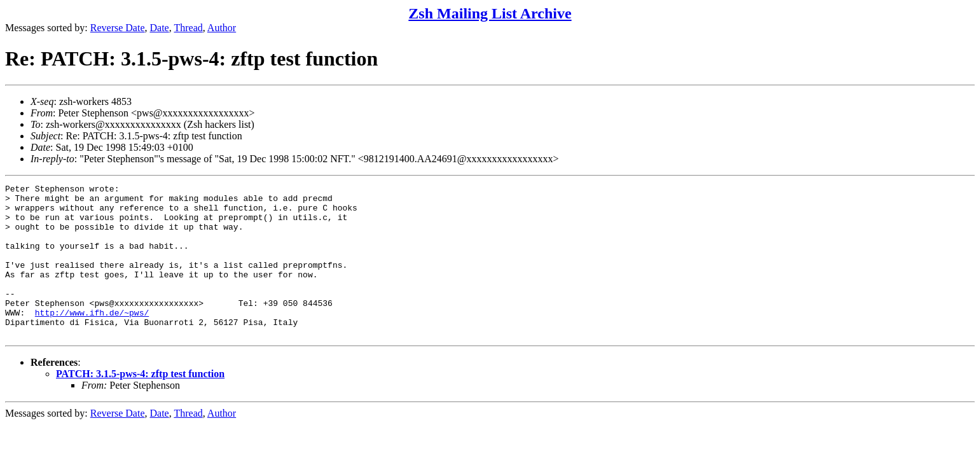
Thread (188, 28)
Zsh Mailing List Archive (490, 13)
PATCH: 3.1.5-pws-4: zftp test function (140, 404)
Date (160, 28)
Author (222, 28)
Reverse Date (118, 28)
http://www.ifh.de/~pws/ (92, 339)
